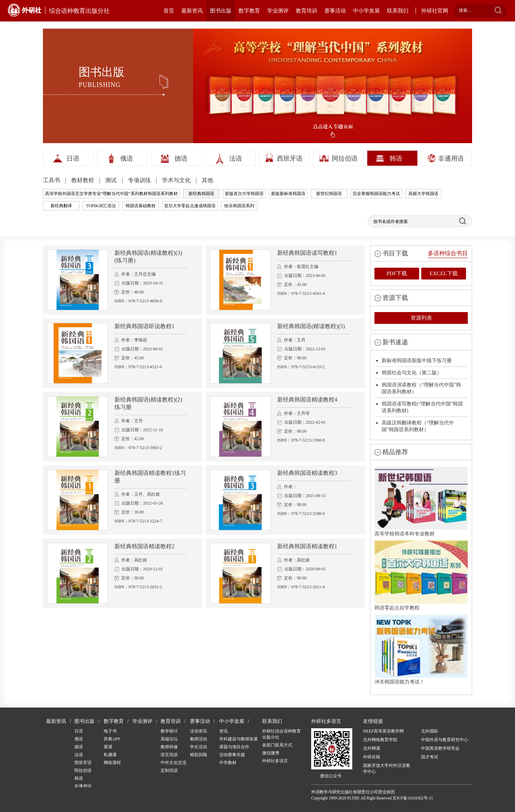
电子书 (110, 731)
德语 (181, 159)
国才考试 (430, 757)
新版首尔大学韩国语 (244, 194)
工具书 (52, 180)
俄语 (127, 159)
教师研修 (169, 747)
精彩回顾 (198, 755)
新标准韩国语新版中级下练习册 (417, 361)
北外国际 (430, 731)
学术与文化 (177, 180)
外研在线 (372, 757)
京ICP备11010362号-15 (413, 798)
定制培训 (169, 770)
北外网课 (372, 748)
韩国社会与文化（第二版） (412, 373)
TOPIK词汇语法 (101, 206)
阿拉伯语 (345, 159)
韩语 (396, 159)
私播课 (110, 755)
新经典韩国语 (201, 194)
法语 (236, 159)
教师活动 (198, 739)
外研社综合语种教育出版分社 (281, 734)
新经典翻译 (61, 206)
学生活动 (198, 747)
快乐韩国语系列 (239, 206)
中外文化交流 (173, 763)
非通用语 (451, 159)
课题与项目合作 (234, 747)
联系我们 (398, 11)
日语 (73, 159)
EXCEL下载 (443, 273)
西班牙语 (290, 159)
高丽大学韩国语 (423, 194)
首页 (169, 11)
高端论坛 (169, 739)
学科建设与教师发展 (239, 739)
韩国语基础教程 (141, 206)
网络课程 (112, 763)
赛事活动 (335, 11)
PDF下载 (397, 273)
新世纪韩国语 (329, 194)
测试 (112, 180)
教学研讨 (169, 731)
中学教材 (228, 763)
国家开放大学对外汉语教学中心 (387, 769)
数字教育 (249, 11)
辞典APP (112, 739)
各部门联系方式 (277, 745)
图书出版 (221, 11)
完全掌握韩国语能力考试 (376, 194)
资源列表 (421, 318)
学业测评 (278, 11)
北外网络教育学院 (380, 740)
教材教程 (83, 180)
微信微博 (271, 753)
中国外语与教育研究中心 (445, 740)
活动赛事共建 (232, 755)
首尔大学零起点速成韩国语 (190, 206)
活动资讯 (198, 731)
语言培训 (169, 755)
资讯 (224, 731)
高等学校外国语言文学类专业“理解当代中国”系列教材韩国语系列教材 (111, 194)
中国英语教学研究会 (440, 748)
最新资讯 (192, 11)
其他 (207, 180)
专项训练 (140, 180)
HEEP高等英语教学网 (383, 731)
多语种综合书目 (448, 253)
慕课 (108, 747)
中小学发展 (366, 11)
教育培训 (306, 11)
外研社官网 (435, 11)
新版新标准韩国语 (288, 194)
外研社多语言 (275, 761)
